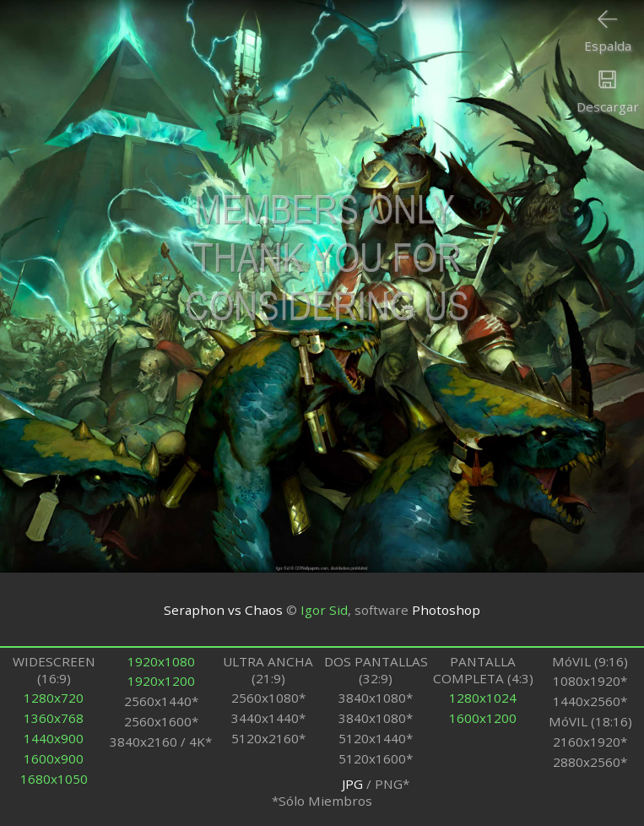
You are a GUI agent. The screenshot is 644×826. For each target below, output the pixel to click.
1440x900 (54, 738)
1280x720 (54, 698)
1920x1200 (161, 681)
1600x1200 (483, 718)
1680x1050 (54, 779)
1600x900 (54, 758)
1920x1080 (161, 661)
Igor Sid (324, 610)
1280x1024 (483, 698)
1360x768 (54, 718)
